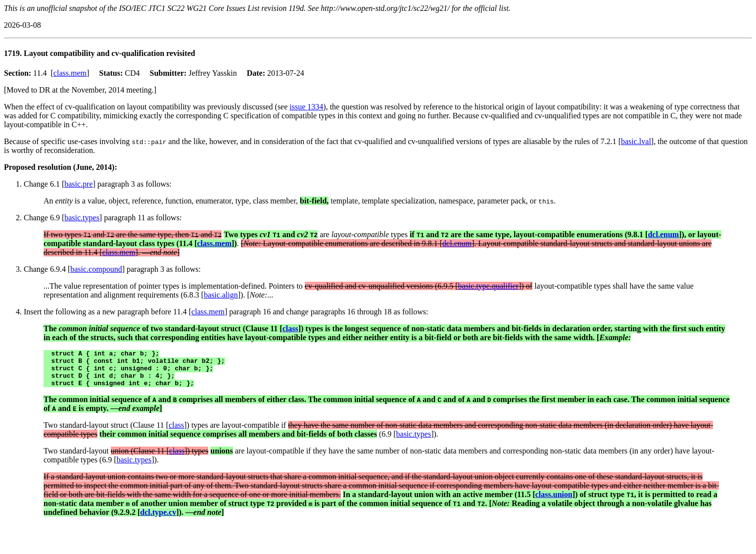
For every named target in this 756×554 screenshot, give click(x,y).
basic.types (82, 218)
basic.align (221, 295)
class (290, 328)
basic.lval (636, 141)
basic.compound (96, 269)
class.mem (70, 73)
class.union (554, 502)
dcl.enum (663, 234)
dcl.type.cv (158, 520)
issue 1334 (306, 107)
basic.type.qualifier (489, 286)
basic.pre (78, 184)
